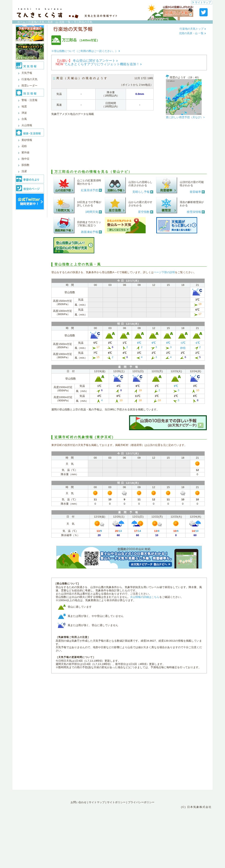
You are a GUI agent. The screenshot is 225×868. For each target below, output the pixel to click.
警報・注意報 (29, 100)
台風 (24, 119)
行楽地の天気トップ (193, 29)
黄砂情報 (27, 140)
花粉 (24, 146)
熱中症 (25, 159)
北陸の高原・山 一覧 (192, 33)
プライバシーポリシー (141, 802)
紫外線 (25, 152)
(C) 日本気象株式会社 (196, 807)
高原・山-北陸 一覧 (59, 22)
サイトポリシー (116, 802)
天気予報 (27, 73)
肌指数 (25, 165)
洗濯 (24, 171)
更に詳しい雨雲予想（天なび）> (185, 117)
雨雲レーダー (29, 86)
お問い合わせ (79, 802)
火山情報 (27, 125)
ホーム (21, 22)
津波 (24, 113)
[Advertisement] (129, 145)
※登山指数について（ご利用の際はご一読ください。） (86, 51)
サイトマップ (202, 2)
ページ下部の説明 (164, 272)
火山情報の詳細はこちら (145, 597)
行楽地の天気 (36, 22)
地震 (24, 106)
